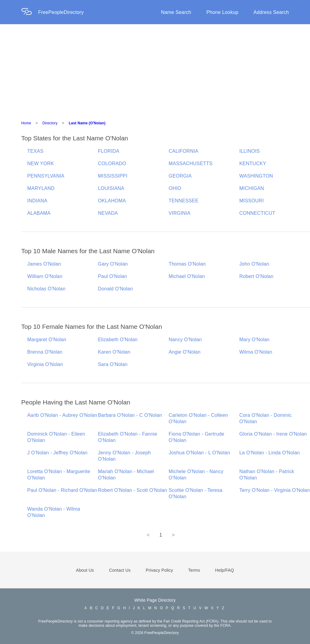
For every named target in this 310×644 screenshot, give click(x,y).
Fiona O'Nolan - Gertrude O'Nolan (196, 437)
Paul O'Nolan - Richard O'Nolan (62, 490)
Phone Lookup (223, 12)
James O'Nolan (44, 264)
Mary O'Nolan (255, 340)
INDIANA (37, 201)
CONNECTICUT (257, 213)
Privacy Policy (160, 570)
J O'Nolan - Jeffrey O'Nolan (57, 453)
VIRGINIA (180, 213)
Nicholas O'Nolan (46, 289)
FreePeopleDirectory (61, 12)
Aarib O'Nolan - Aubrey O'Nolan (62, 415)
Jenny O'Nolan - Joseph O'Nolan (125, 456)
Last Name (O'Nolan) (87, 123)
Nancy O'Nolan (185, 340)
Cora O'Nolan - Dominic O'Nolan (266, 418)
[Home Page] (30, 12)
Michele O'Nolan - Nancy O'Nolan (196, 475)
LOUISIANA (111, 188)
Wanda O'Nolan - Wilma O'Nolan (54, 512)
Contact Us (120, 570)
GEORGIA (180, 176)
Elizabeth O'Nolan (118, 340)
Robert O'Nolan (257, 276)
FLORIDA (109, 151)
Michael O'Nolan (187, 276)
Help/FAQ (225, 570)
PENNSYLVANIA (46, 176)
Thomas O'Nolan (187, 264)
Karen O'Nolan (114, 352)
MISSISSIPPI (113, 176)
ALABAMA (39, 213)
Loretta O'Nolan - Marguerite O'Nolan (59, 475)
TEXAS (35, 151)
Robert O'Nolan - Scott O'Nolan (133, 490)
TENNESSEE (184, 201)
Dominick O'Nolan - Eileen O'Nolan (56, 437)
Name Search (176, 12)
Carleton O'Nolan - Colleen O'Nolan (198, 418)
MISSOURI (252, 201)
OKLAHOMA (112, 201)
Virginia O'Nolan (45, 364)
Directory (50, 123)
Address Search (271, 12)
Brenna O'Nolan (45, 352)
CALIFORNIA (183, 151)
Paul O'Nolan (113, 276)
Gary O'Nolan (113, 264)
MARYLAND (41, 188)
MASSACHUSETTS (191, 163)
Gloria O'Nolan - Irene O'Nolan (273, 434)
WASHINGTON (256, 176)
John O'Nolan (254, 264)
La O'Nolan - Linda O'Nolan (270, 453)
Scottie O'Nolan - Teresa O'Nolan (195, 493)
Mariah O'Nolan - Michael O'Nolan (126, 475)
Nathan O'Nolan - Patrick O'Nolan (267, 475)
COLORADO (112, 163)
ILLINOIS (250, 151)
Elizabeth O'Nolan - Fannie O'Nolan (128, 437)
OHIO (175, 188)
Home (26, 123)
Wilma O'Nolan (256, 352)
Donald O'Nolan (115, 289)
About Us (85, 570)
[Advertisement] (155, 70)
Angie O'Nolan (185, 352)
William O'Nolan (45, 276)
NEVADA (108, 213)
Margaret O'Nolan (47, 340)
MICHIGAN (252, 188)
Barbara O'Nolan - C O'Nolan (130, 415)
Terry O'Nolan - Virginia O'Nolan (275, 490)
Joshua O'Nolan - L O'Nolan (199, 453)
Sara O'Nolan (113, 364)
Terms (194, 570)
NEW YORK (41, 163)
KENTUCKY (253, 163)
